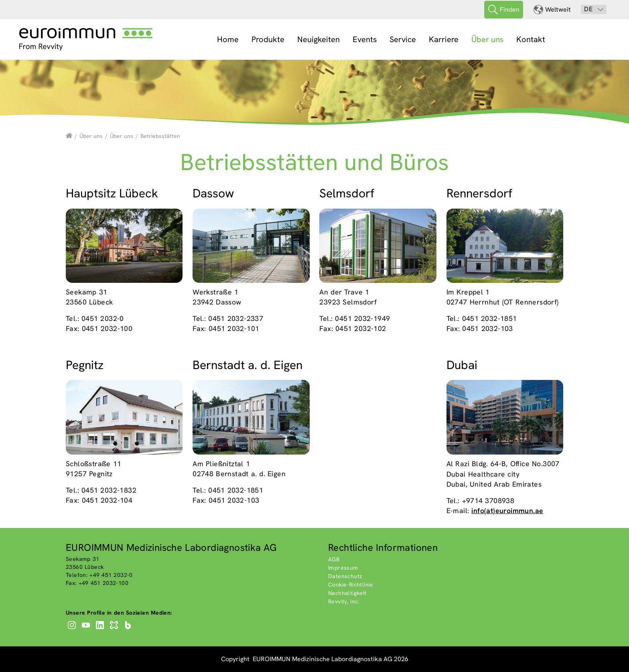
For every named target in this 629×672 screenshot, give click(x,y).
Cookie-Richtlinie (351, 585)
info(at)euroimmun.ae (507, 511)
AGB (334, 559)
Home (228, 39)
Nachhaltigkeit (347, 593)
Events (365, 39)
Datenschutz (345, 576)
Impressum (343, 568)
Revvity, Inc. (344, 601)
